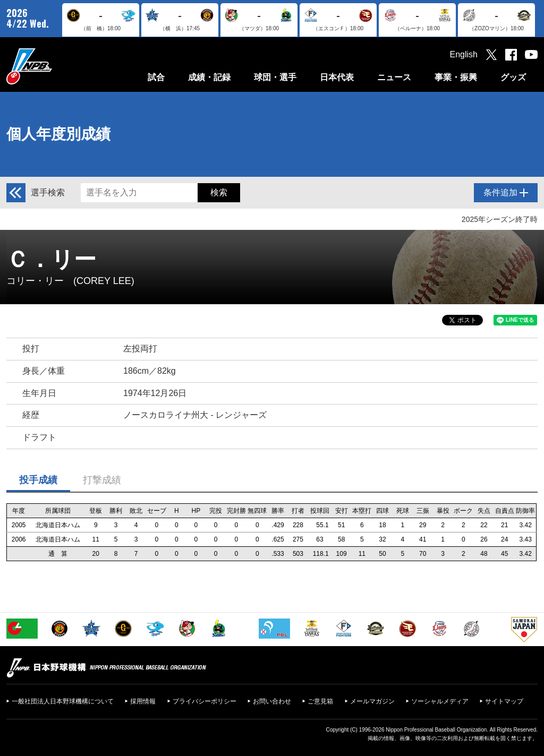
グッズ (513, 77)
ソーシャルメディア (440, 701)
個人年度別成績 (58, 134)
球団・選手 (275, 77)
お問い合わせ (272, 701)
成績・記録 (209, 77)
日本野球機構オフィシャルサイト (56, 66)
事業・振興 (456, 77)
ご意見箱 (320, 701)
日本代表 (337, 77)
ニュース (394, 77)
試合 (156, 77)
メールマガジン (372, 701)
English (464, 54)
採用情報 (143, 701)
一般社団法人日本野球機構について (63, 701)
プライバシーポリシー (205, 701)
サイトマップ (504, 701)
